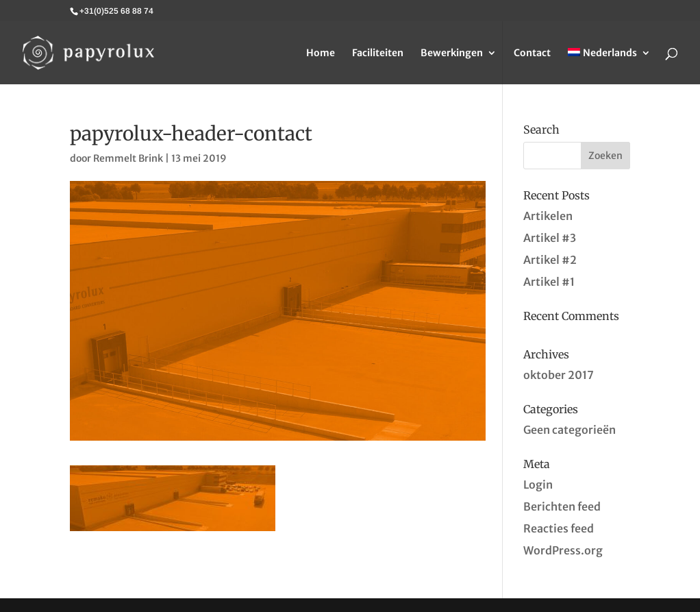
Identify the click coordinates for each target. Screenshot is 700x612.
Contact (532, 53)
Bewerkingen (452, 53)
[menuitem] (609, 66)
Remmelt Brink (128, 158)
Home (321, 53)
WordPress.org (563, 550)
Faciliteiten (378, 53)
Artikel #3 (550, 238)
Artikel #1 (549, 282)
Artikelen (548, 216)
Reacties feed (559, 528)
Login (538, 485)
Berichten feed (562, 506)
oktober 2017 (559, 375)
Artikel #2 (550, 260)
